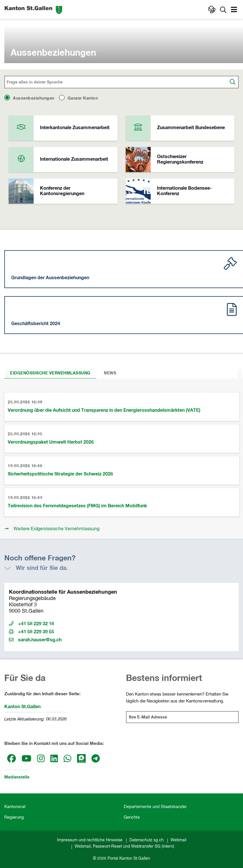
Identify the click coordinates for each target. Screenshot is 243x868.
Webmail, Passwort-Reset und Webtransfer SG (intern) (125, 846)
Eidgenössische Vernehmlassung (50, 373)
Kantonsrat (15, 807)
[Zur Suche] (223, 9)
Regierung (14, 817)
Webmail (178, 840)
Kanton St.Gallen (22, 707)
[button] (235, 10)
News (110, 373)
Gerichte (132, 817)
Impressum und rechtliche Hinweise (90, 840)
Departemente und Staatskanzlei (155, 807)
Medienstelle (17, 777)
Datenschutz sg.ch (147, 840)
